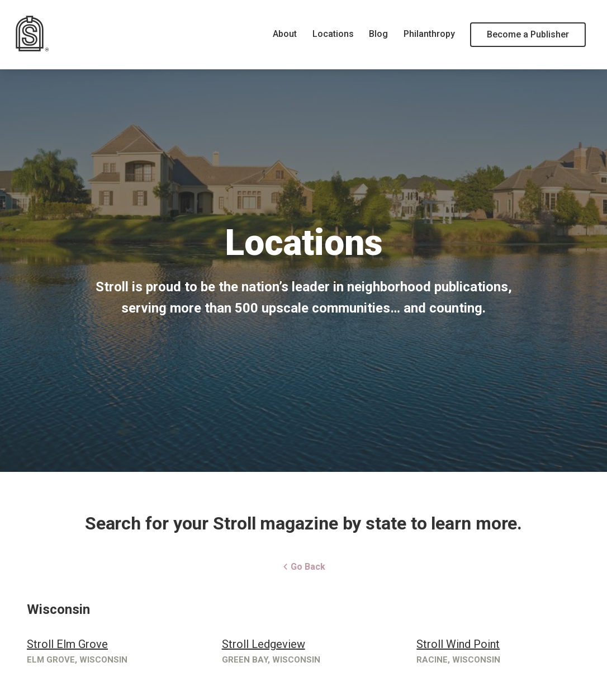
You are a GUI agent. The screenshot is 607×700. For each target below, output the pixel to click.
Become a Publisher (528, 34)
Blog (378, 34)
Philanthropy (429, 34)
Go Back (304, 567)
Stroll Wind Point (458, 644)
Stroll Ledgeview (264, 644)
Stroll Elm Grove (67, 644)
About (285, 34)
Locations (333, 34)
